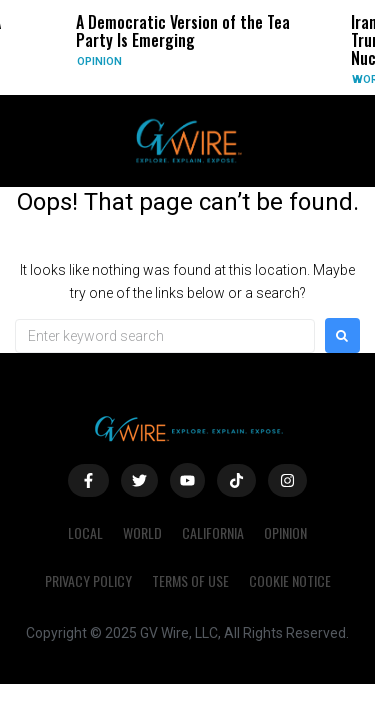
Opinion (99, 61)
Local (85, 532)
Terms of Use (190, 580)
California (213, 532)
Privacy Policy (88, 580)
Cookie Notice (290, 580)
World (142, 532)
